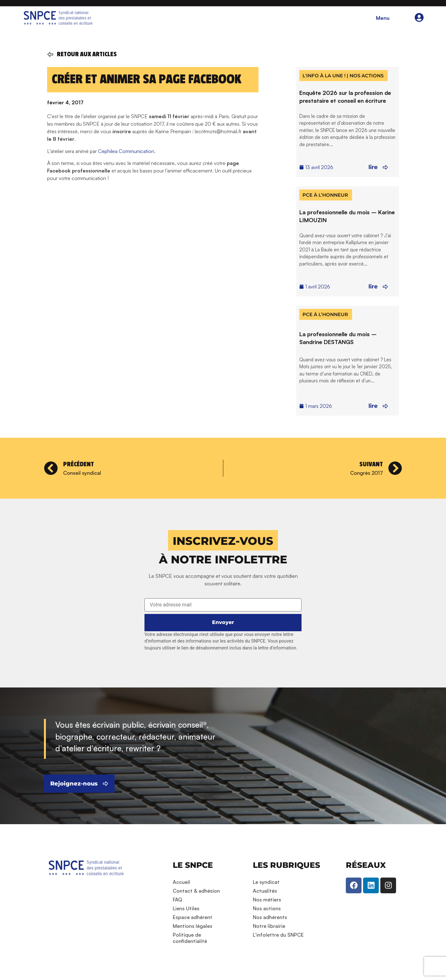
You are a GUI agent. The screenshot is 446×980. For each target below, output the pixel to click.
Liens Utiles (186, 908)
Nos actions (267, 908)
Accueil (181, 882)
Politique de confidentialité (190, 938)
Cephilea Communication (126, 151)
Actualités (265, 891)
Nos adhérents (270, 917)
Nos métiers (267, 900)
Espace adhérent (193, 917)
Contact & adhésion (196, 891)
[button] (223, 540)
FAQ (177, 900)
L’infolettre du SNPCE (278, 935)
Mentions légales (193, 926)
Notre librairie (269, 926)
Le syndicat (266, 882)
